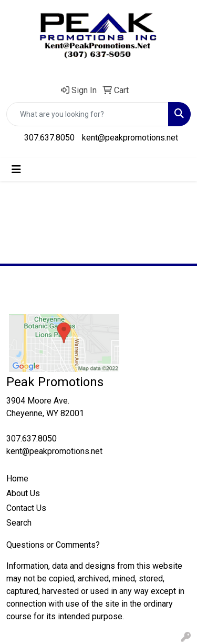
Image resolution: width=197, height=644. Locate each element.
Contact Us (26, 508)
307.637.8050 (49, 138)
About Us (23, 493)
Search (19, 523)
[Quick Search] (87, 114)
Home (17, 479)
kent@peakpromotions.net (130, 138)
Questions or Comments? (53, 545)
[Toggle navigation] (16, 169)
